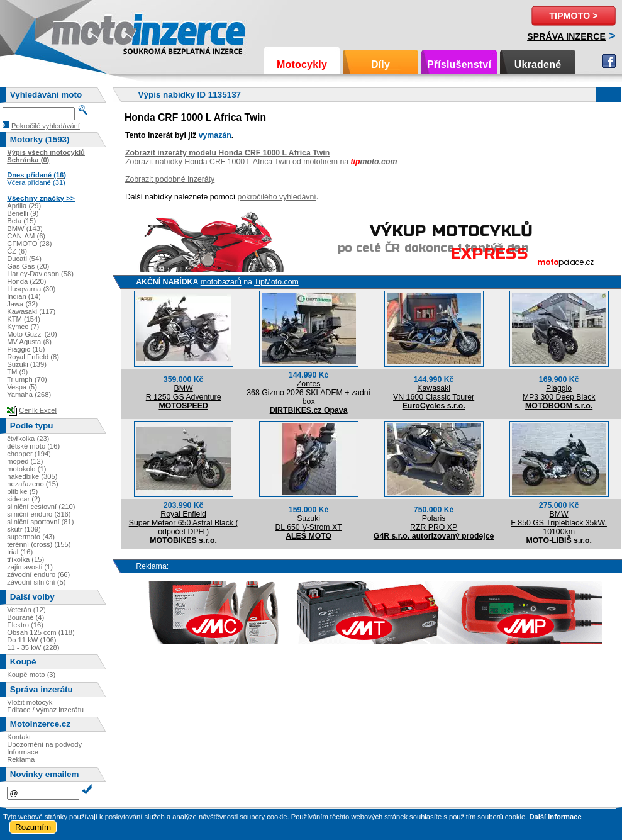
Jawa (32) (22, 304)
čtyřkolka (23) (28, 439)
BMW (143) (25, 228)
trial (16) (20, 552)
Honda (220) (26, 281)
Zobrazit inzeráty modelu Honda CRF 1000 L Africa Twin (227, 153)
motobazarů (221, 282)
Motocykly (302, 64)
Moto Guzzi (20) (32, 334)
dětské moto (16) (33, 446)
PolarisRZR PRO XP (434, 523)
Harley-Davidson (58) (40, 274)
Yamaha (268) (29, 395)
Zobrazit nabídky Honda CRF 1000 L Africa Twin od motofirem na (261, 162)
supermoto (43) (31, 537)
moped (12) (25, 461)
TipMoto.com (276, 282)
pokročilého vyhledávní (277, 197)
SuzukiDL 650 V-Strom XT (308, 523)
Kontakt (19, 737)
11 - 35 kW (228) (33, 647)
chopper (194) (29, 454)
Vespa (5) (22, 387)
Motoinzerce (78, 31)
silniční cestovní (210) (41, 507)
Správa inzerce (566, 36)
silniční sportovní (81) (40, 522)
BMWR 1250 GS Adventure (184, 393)
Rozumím (33, 827)
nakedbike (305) (32, 476)
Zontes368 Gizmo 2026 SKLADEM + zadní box (308, 393)
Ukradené (538, 64)
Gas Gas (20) (28, 266)
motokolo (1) (26, 469)
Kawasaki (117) (31, 311)
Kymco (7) (23, 327)
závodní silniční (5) (36, 582)
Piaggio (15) (26, 349)
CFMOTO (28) (29, 244)
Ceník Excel (38, 410)
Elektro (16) (25, 625)
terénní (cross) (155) (39, 544)
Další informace (555, 817)
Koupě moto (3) (31, 675)
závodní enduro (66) (38, 574)
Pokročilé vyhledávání (46, 126)
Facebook (609, 61)
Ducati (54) (24, 259)
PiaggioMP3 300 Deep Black (559, 393)
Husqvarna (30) (31, 289)
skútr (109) (24, 529)
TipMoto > (573, 16)
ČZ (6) (17, 251)
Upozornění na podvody (44, 744)
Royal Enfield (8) (33, 357)
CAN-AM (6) (26, 236)
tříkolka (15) (25, 559)
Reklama (21, 759)
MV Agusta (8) (29, 342)
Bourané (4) (25, 617)
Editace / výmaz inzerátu (45, 710)
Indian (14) (24, 296)
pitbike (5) (22, 491)
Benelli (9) (23, 213)
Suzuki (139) (27, 364)
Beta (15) (21, 221)
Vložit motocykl (31, 702)
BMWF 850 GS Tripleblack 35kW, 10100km (559, 523)
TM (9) (17, 372)
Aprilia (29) (24, 206)
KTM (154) (24, 319)
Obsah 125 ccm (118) (41, 632)
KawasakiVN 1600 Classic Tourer (434, 393)
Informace (23, 752)
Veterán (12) (26, 610)
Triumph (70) (27, 379)
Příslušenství (459, 64)
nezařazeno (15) (32, 484)
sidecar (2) (24, 499)
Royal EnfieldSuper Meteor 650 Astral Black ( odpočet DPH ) (184, 523)
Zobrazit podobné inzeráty (170, 179)
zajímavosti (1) (30, 567)
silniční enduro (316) (39, 514)
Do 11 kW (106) (31, 640)
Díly (380, 64)
